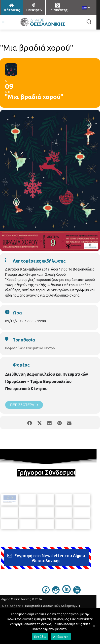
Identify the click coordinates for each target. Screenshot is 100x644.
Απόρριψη (61, 637)
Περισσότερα (24, 405)
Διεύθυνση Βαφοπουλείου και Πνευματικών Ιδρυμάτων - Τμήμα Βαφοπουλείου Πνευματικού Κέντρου (47, 381)
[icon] (46, 591)
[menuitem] (86, 8)
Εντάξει (40, 637)
